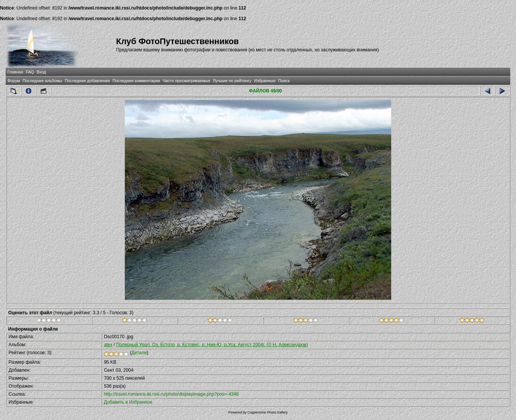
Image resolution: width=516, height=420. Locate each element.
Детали (139, 353)
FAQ (30, 72)
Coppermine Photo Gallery (268, 412)
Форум (14, 81)
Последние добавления (87, 81)
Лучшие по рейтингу (232, 81)
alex (108, 345)
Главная (15, 72)
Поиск (284, 81)
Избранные (265, 81)
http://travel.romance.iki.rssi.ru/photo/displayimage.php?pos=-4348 (171, 394)
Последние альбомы (42, 81)
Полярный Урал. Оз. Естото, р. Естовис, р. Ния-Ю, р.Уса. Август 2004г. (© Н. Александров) (212, 345)
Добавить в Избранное (128, 402)
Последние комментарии (136, 81)
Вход (41, 72)
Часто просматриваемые (187, 81)
